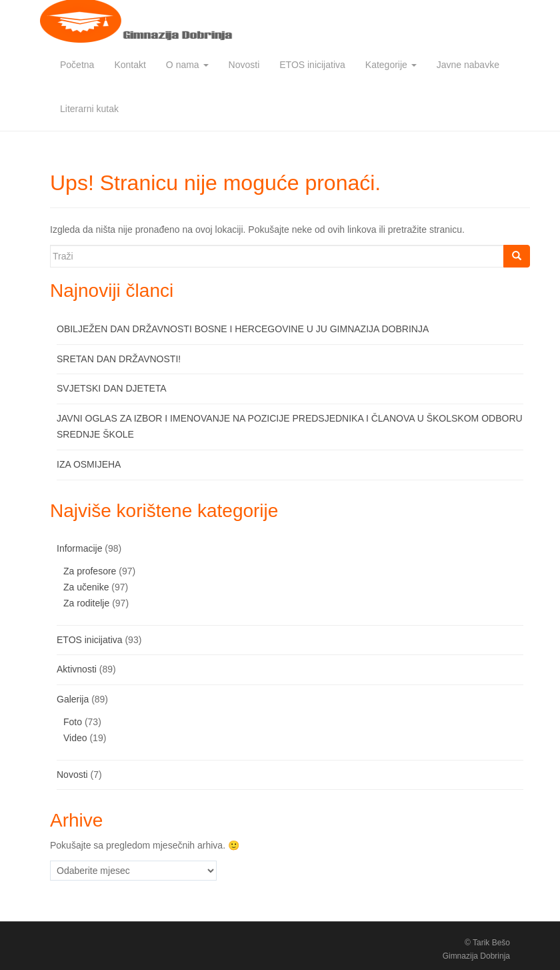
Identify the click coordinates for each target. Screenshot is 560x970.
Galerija (73, 699)
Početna (77, 65)
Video (75, 738)
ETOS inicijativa (312, 65)
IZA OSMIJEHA (89, 464)
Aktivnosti (77, 669)
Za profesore (90, 571)
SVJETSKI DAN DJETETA (112, 388)
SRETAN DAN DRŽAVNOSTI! (119, 359)
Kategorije (391, 65)
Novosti (244, 65)
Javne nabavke (468, 65)
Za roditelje (86, 603)
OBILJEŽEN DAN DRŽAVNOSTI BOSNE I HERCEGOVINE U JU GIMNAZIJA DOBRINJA (243, 329)
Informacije (79, 548)
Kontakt (130, 65)
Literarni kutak (89, 109)
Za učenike (86, 587)
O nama (187, 65)
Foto (73, 722)
